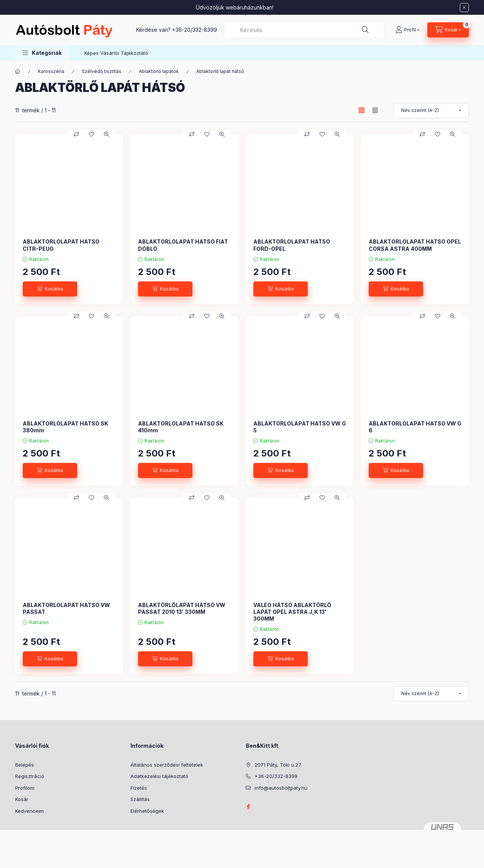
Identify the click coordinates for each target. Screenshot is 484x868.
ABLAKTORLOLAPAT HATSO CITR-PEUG (61, 245)
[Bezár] (464, 8)
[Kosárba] (50, 289)
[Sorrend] (431, 110)
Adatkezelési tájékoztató (159, 776)
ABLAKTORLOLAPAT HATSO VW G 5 (300, 427)
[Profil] (407, 30)
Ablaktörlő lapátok (159, 71)
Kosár (22, 799)
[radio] (375, 110)
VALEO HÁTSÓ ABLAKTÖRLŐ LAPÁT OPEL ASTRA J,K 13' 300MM (292, 612)
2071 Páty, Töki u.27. (278, 765)
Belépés (25, 765)
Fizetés (139, 788)
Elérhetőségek (147, 811)
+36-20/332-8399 (195, 30)
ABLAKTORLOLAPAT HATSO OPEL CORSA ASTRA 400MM (415, 245)
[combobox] (304, 30)
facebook (248, 807)
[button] (42, 53)
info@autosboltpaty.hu (281, 788)
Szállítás (140, 799)
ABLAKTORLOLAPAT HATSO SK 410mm (181, 427)
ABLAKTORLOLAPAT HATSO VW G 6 (415, 427)
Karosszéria (51, 71)
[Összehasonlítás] (76, 134)
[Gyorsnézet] (107, 134)
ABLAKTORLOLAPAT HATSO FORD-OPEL (292, 245)
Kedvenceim (29, 811)
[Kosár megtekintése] (448, 30)
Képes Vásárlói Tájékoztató (116, 53)
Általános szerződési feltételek (167, 765)
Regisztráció (30, 776)
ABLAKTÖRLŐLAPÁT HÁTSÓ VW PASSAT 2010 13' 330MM (182, 608)
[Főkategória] (18, 71)
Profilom (25, 788)
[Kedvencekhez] (92, 134)
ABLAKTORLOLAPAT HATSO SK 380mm (65, 427)
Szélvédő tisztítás (102, 71)
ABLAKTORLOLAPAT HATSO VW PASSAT (66, 608)
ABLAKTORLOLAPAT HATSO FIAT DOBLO (183, 245)
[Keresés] (365, 30)
